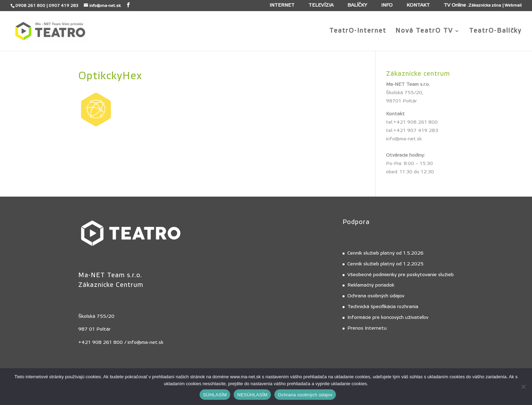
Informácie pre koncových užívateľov (388, 317)
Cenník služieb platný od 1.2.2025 (385, 264)
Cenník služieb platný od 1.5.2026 (385, 253)
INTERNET (282, 6)
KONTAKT (418, 6)
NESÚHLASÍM (252, 395)
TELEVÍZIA (321, 6)
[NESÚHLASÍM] (523, 387)
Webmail (513, 5)
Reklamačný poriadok (371, 285)
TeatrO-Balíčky (495, 31)
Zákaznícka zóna (485, 5)
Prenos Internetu (367, 328)
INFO (387, 6)
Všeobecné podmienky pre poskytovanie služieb (401, 275)
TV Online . (456, 6)
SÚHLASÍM (215, 395)
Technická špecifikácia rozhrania (383, 307)
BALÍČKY (357, 6)
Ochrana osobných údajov (376, 296)
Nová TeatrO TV (424, 31)
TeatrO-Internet (358, 31)
